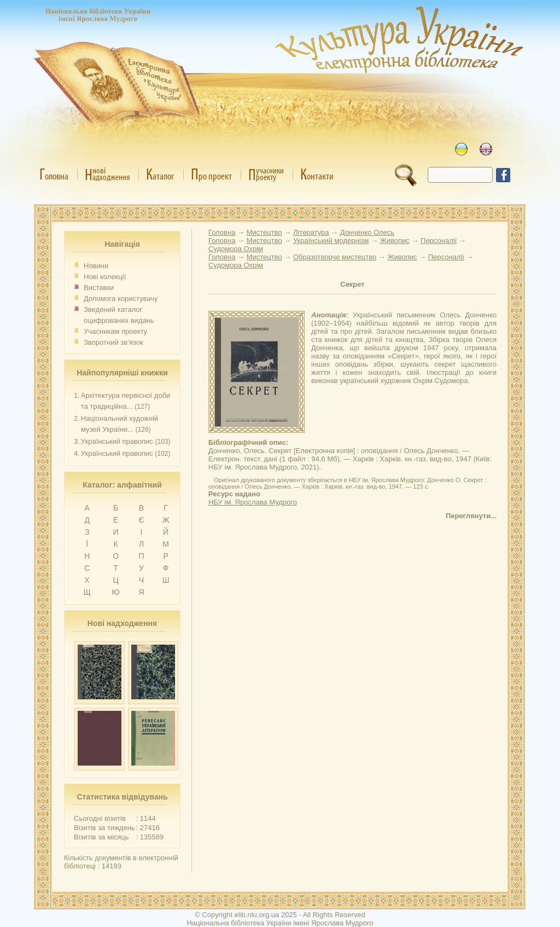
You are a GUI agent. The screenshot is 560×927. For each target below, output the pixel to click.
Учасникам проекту (115, 331)
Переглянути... (471, 516)
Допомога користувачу (121, 299)
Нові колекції (105, 277)
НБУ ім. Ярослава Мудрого (253, 502)
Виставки (99, 288)
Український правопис (117, 441)
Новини (96, 266)
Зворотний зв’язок (113, 342)
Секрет (352, 284)
